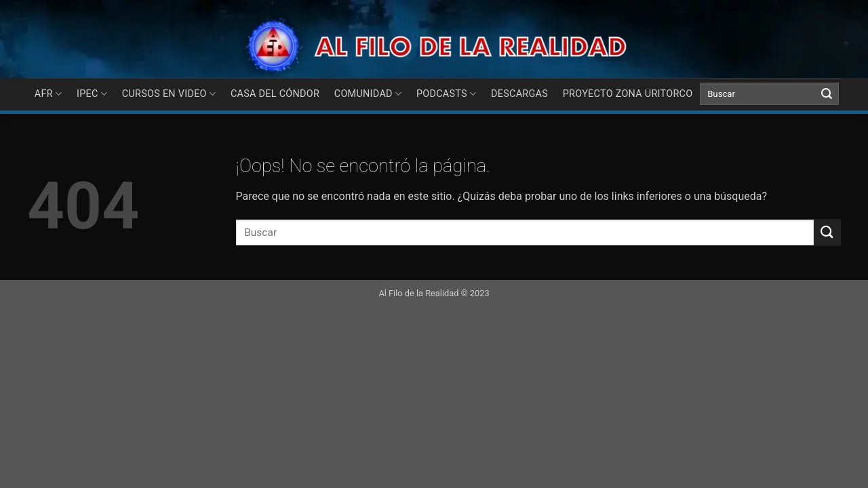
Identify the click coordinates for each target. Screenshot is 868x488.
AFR (48, 94)
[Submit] (827, 94)
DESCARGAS (519, 94)
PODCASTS (447, 94)
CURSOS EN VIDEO (169, 94)
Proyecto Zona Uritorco (628, 94)
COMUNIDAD (368, 94)
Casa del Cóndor (275, 94)
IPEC (92, 94)
